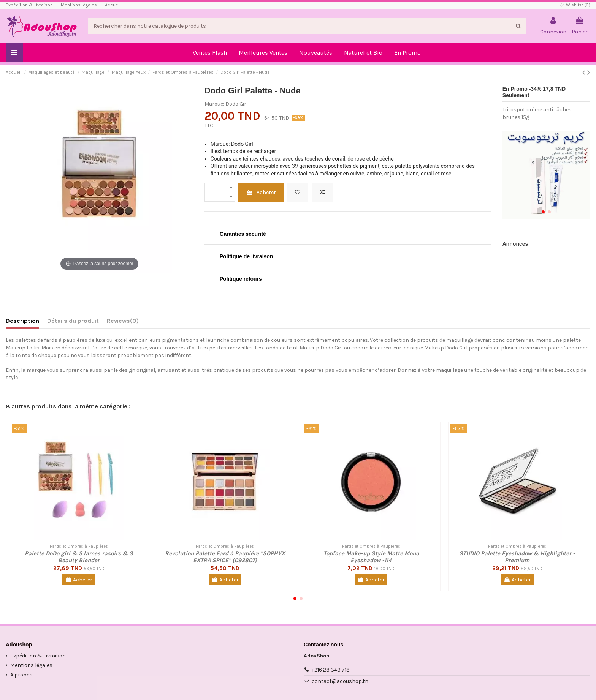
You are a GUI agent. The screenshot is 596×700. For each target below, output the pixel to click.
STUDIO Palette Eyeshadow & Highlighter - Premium (517, 557)
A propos (21, 675)
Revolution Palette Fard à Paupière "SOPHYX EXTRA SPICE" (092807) (225, 557)
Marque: (214, 104)
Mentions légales (79, 5)
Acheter (261, 192)
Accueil (113, 5)
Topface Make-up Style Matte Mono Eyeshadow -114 (371, 557)
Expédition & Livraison (30, 5)
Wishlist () (575, 5)
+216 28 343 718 (331, 670)
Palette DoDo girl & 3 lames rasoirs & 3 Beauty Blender (79, 557)
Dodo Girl (237, 104)
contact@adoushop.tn (340, 681)
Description (22, 321)
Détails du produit (73, 321)
